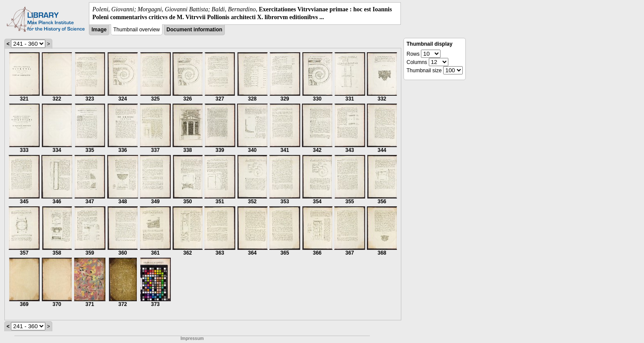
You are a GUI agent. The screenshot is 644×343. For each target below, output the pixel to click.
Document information (194, 30)
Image (99, 30)
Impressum (192, 338)
